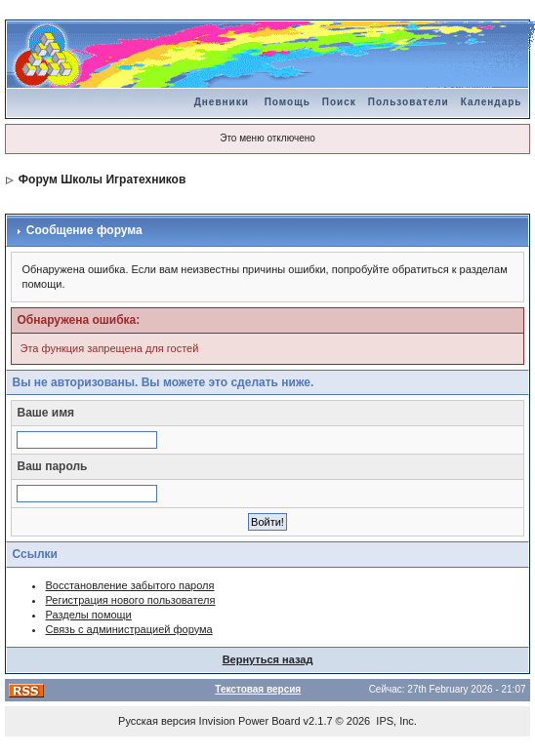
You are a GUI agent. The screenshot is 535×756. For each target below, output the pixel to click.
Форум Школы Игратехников (103, 179)
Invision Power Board (250, 721)
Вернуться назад (268, 659)
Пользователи (409, 102)
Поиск (339, 102)
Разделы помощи (88, 615)
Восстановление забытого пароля (129, 585)
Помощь (288, 102)
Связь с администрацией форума (128, 629)
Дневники (222, 102)
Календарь (492, 102)
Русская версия (157, 721)
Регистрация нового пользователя (130, 600)
